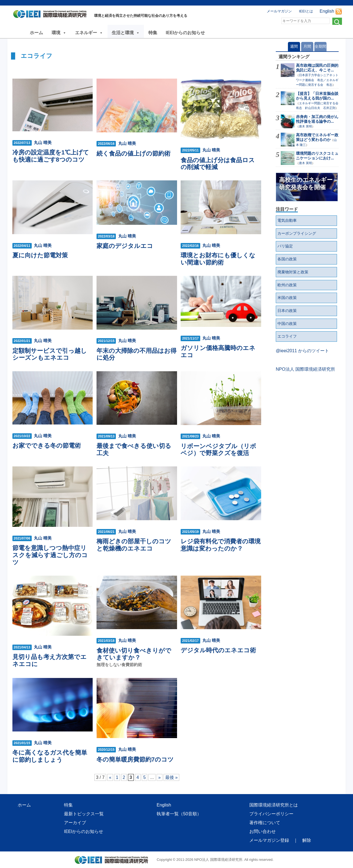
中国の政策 (287, 324)
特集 (153, 33)
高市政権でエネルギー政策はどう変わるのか (317, 137)
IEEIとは (306, 11)
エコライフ (287, 336)
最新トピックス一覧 (84, 814)
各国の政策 (287, 259)
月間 (307, 46)
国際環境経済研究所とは (274, 805)
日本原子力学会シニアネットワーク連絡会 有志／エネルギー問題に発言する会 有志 (317, 80)
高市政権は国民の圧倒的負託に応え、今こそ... (317, 68)
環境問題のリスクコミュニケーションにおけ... (317, 156)
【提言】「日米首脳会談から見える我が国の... (317, 96)
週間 (294, 46)
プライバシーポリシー (271, 814)
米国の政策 (287, 298)
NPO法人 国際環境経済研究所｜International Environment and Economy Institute (51, 15)
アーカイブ (75, 823)
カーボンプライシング (297, 233)
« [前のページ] (110, 777)
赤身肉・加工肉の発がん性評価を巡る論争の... (317, 119)
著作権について (265, 823)
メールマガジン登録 (269, 840)
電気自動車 (287, 220)
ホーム (36, 33)
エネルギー (89, 33)
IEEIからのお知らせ (185, 33)
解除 (307, 840)
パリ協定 (285, 246)
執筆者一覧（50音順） (179, 814)
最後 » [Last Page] (171, 777)
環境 (59, 33)
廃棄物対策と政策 (293, 272)
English (327, 11)
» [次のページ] (160, 777)
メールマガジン (279, 11)
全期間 (320, 46)
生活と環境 (126, 33)
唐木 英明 (305, 126)
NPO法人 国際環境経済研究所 (305, 369)
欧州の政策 (287, 285)
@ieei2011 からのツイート (302, 351)
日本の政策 (287, 311)
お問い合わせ (263, 831)
